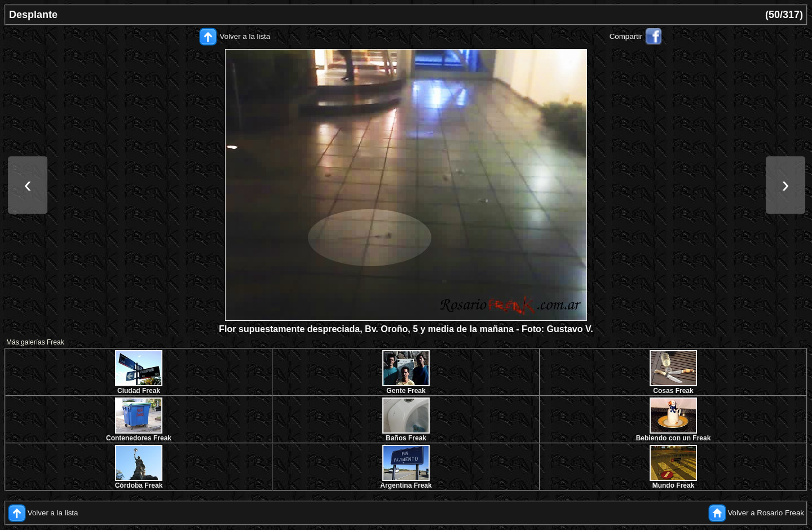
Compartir (626, 36)
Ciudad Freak (139, 391)
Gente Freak (406, 391)
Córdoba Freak (139, 485)
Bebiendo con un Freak (674, 438)
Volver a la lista (245, 36)
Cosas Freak (673, 391)
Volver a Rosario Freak (766, 513)
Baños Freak (406, 438)
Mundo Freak (674, 485)
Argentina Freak (406, 485)
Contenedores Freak (139, 438)
